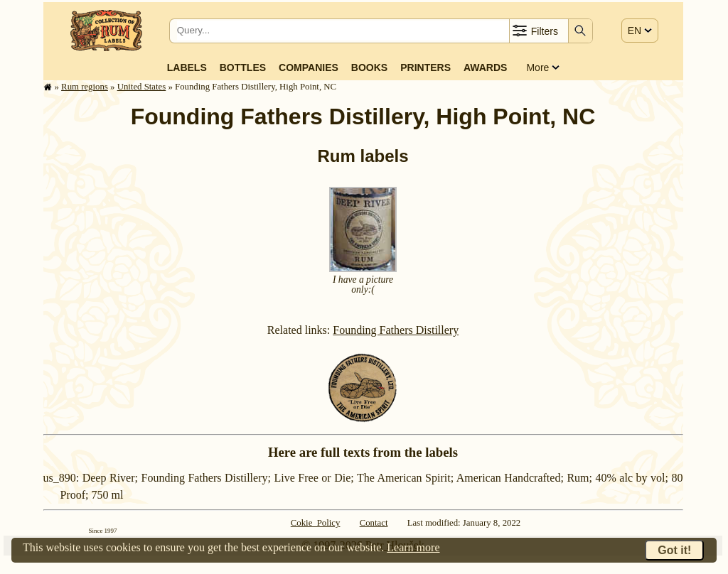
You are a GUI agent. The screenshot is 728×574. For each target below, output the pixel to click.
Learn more (413, 547)
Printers (425, 67)
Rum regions (85, 87)
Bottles (243, 67)
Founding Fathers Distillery (396, 330)
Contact (374, 523)
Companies (309, 67)
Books (369, 67)
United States (142, 87)
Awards (485, 67)
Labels (187, 67)
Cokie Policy (316, 523)
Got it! (674, 550)
